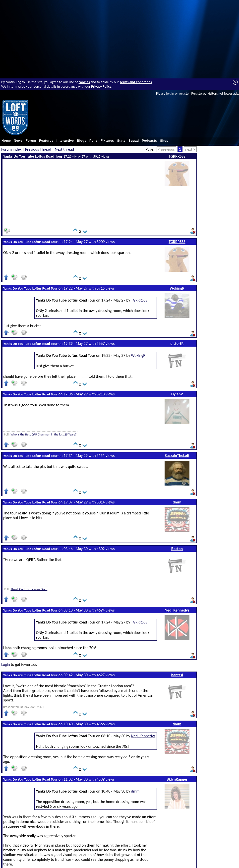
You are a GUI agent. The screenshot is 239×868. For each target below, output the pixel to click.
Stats (121, 141)
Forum (31, 141)
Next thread (64, 149)
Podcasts (149, 141)
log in (170, 93)
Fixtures (107, 141)
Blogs (82, 141)
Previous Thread (38, 149)
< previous (166, 149)
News (18, 141)
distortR (177, 343)
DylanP (177, 394)
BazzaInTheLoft (177, 456)
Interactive (65, 141)
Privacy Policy (101, 86)
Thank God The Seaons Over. (29, 589)
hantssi (177, 675)
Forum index (11, 149)
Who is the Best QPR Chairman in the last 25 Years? (43, 434)
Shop (164, 141)
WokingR (177, 288)
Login (6, 664)
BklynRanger (177, 779)
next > (190, 149)
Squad (134, 141)
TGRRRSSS (177, 156)
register (184, 93)
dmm (177, 502)
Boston (177, 549)
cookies (84, 82)
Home (6, 141)
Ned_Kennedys (177, 610)
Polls (93, 141)
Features (46, 141)
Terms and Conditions (136, 82)
